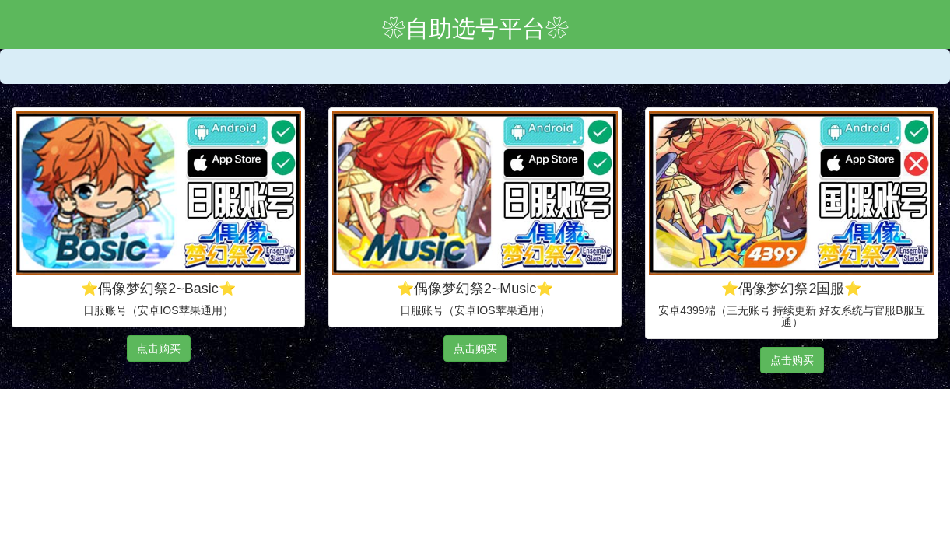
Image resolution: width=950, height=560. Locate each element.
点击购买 (159, 348)
